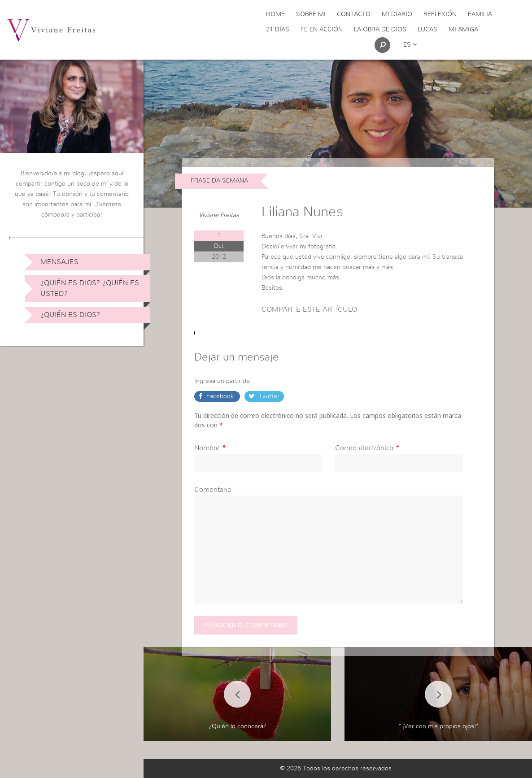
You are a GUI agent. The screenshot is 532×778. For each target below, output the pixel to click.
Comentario (213, 490)
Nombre (207, 448)
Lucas (427, 30)
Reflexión (440, 14)
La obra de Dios (380, 30)
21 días (278, 30)
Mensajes (59, 262)
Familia (480, 14)
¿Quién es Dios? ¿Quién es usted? (90, 288)
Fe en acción (322, 30)
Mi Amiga (463, 30)
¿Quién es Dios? (70, 315)
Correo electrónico (364, 448)
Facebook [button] (220, 396)
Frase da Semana (219, 181)
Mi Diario (397, 14)
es (410, 45)
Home (275, 14)
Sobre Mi (311, 14)
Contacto (354, 14)
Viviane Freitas (219, 215)
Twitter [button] (268, 396)
